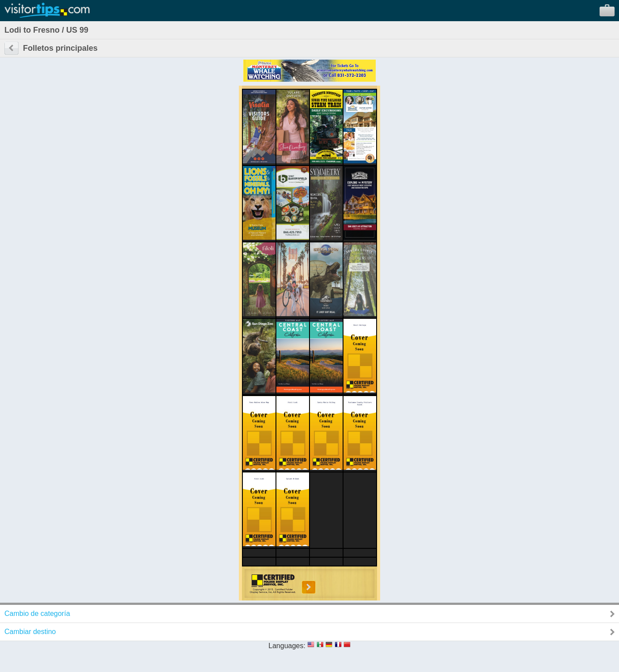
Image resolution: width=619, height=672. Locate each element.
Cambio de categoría (37, 613)
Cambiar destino (30, 632)
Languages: (287, 646)
